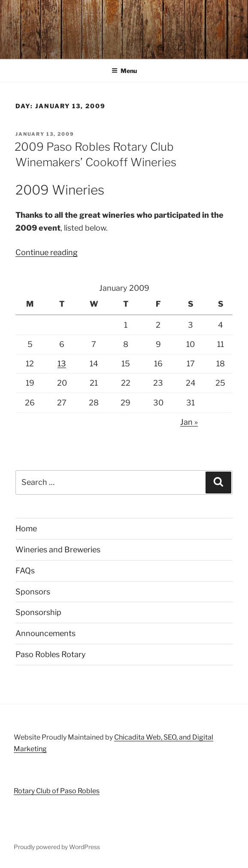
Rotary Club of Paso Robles (57, 791)
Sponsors (33, 592)
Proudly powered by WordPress (57, 847)
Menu (124, 71)
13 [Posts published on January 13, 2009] (62, 364)
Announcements (45, 633)
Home (26, 528)
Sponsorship (38, 612)
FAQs (25, 571)
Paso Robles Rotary (51, 654)
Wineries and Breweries (58, 550)
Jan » (189, 422)
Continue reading (47, 252)
